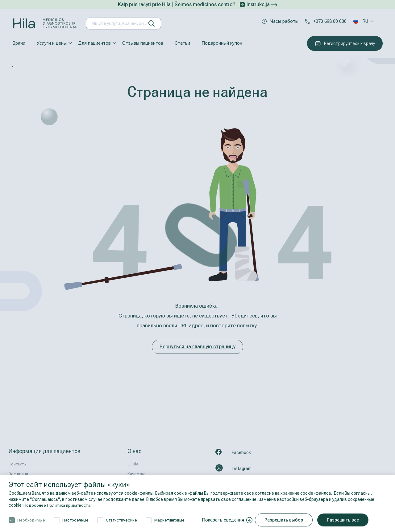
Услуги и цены (52, 43)
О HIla (133, 464)
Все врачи (18, 474)
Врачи (19, 43)
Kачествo (137, 474)
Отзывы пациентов (143, 43)
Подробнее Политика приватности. (59, 505)
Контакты (18, 464)
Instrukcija (262, 4)
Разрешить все (345, 520)
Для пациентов (94, 43)
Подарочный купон (222, 43)
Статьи (182, 43)
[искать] (152, 23)
